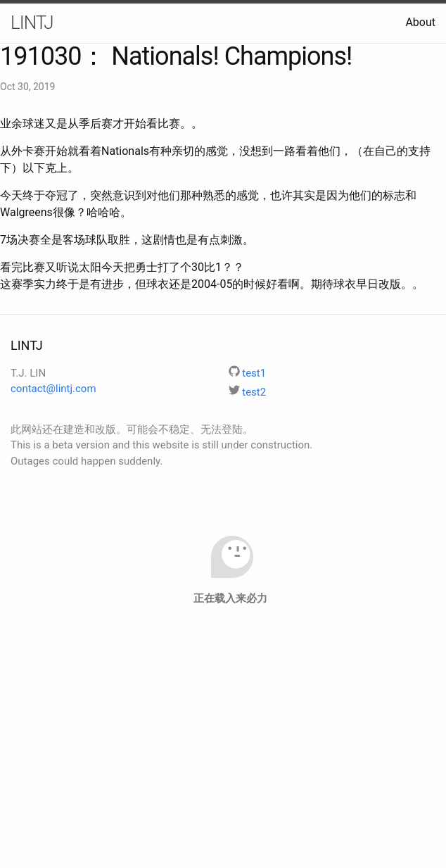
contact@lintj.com (53, 389)
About (420, 22)
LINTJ (32, 23)
